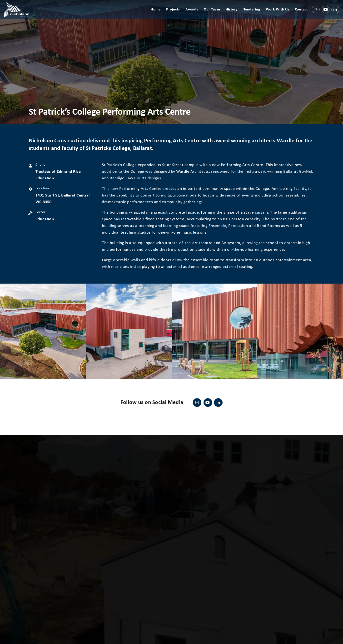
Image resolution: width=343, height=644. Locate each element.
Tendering (253, 14)
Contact (303, 14)
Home (157, 14)
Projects (174, 14)
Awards (193, 14)
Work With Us (279, 14)
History (233, 14)
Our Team (213, 14)
